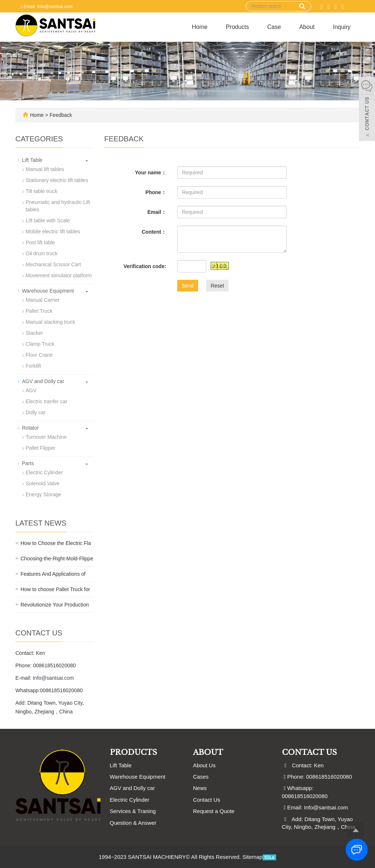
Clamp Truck (40, 344)
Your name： (151, 173)
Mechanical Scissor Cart (53, 264)
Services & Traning (133, 811)
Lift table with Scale (48, 220)
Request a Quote (214, 811)
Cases (201, 777)
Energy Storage (43, 494)
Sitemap (253, 857)
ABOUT (208, 752)
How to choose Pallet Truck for (55, 589)
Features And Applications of (53, 574)
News (200, 788)
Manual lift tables (45, 169)
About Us (204, 765)
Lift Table (32, 160)
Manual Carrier (43, 300)
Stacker (34, 333)
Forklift (33, 366)
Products (237, 27)
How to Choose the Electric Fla (56, 543)
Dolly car (36, 412)
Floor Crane (39, 355)
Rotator (30, 428)
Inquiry (342, 27)
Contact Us (207, 800)
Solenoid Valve (42, 483)
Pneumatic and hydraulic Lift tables (58, 206)
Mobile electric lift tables (53, 231)
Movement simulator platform (59, 275)
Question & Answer (133, 823)
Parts (28, 463)
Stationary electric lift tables (57, 180)
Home (200, 27)
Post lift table (40, 242)
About (307, 27)
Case (274, 27)
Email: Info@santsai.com (47, 7)
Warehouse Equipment (48, 291)
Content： (154, 232)
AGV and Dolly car (43, 381)
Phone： (156, 192)
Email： (157, 212)
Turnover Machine (46, 437)
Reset (217, 286)
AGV (31, 390)
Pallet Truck (39, 311)
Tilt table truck (42, 191)
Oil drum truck (42, 253)
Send (188, 286)
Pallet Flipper (41, 448)
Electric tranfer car (47, 401)
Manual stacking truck (50, 322)
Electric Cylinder (44, 472)
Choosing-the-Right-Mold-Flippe (57, 559)
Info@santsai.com (53, 678)
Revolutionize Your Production (55, 605)
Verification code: (145, 266)
